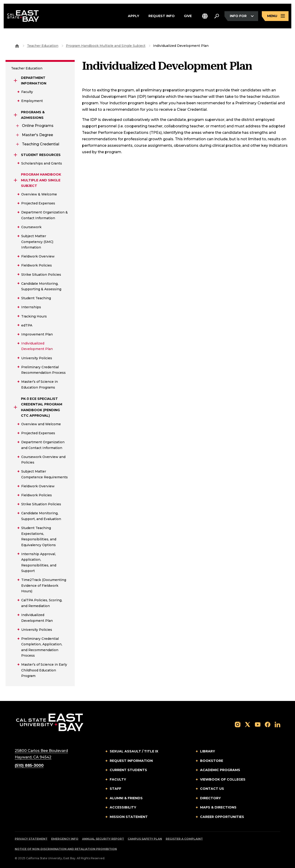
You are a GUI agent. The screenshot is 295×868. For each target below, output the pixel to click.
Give (188, 17)
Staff (115, 789)
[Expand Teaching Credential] (18, 144)
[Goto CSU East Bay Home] (17, 46)
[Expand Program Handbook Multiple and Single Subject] (16, 180)
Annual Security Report (103, 839)
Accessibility (123, 807)
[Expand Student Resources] (16, 155)
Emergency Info (65, 839)
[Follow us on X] (248, 724)
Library (208, 751)
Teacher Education (43, 46)
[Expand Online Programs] (18, 126)
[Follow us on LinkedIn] (277, 724)
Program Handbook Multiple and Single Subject (106, 46)
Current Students (128, 770)
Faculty (118, 779)
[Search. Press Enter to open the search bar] (217, 17)
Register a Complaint (184, 839)
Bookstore (212, 761)
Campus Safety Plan (145, 839)
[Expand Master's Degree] (18, 135)
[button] (205, 17)
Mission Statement (129, 817)
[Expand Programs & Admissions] (16, 115)
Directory (210, 798)
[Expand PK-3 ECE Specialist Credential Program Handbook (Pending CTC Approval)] (16, 407)
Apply (134, 17)
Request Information (131, 761)
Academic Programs (220, 770)
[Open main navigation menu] (275, 17)
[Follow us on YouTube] (258, 724)
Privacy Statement (31, 839)
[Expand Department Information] (16, 81)
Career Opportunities (222, 817)
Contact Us (212, 789)
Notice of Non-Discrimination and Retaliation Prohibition (66, 849)
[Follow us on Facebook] (268, 724)
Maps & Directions (218, 807)
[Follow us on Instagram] (238, 724)
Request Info (162, 17)
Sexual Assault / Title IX (134, 751)
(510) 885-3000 (29, 765)
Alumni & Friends (126, 798)
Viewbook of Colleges (223, 779)
